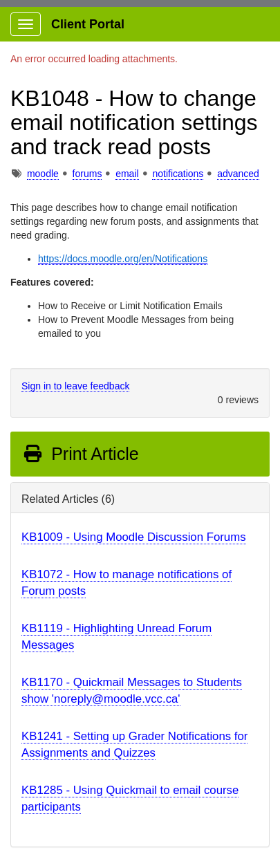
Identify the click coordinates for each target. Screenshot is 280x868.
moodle (43, 174)
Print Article (81, 454)
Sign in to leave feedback (75, 386)
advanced (238, 174)
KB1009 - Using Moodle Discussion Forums (134, 537)
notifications (178, 174)
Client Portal (88, 24)
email (127, 174)
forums (87, 174)
